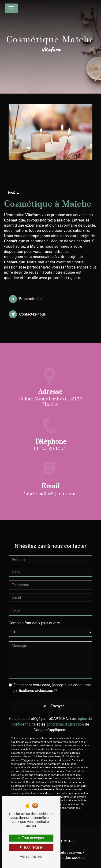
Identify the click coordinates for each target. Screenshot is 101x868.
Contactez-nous (27, 314)
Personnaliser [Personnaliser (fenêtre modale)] (31, 856)
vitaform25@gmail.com (50, 490)
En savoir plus (26, 299)
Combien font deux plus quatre (34, 619)
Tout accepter (31, 838)
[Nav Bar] (11, 8)
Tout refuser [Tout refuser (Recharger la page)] (31, 847)
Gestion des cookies (68, 858)
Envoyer (57, 702)
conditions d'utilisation (65, 720)
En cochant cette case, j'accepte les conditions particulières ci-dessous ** (52, 684)
